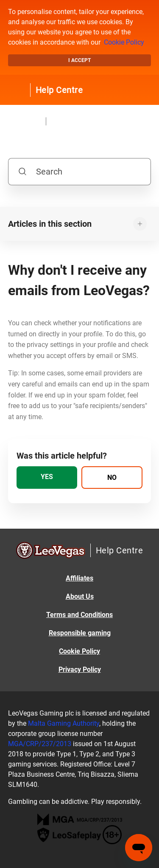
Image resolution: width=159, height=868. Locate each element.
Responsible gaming (80, 633)
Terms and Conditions (79, 615)
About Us (80, 596)
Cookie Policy (124, 42)
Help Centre (59, 90)
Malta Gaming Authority (64, 723)
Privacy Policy (80, 669)
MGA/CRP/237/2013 (40, 744)
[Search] (80, 172)
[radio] (47, 478)
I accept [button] (79, 60)
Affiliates (79, 578)
